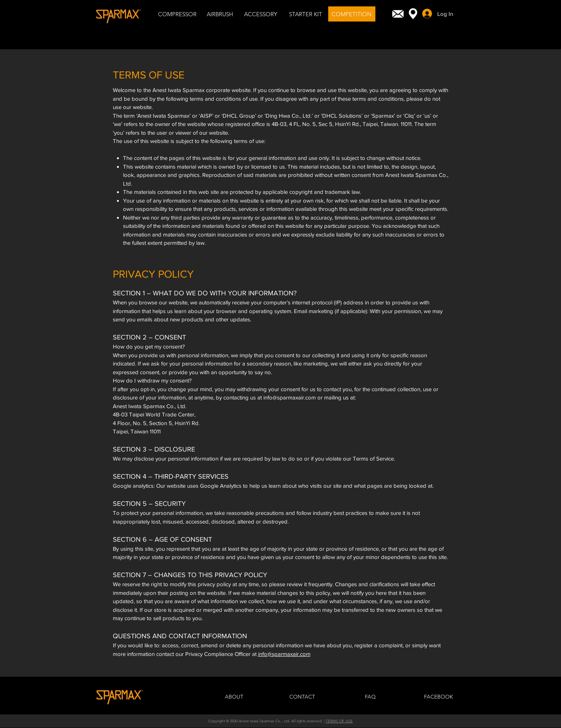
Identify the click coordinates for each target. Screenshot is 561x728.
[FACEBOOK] (439, 697)
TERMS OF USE (339, 721)
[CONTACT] (302, 697)
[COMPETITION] (352, 14)
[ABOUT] (234, 697)
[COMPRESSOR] (178, 14)
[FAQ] (370, 697)
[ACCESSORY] (261, 14)
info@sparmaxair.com (290, 397)
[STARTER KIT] (306, 14)
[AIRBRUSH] (220, 14)
